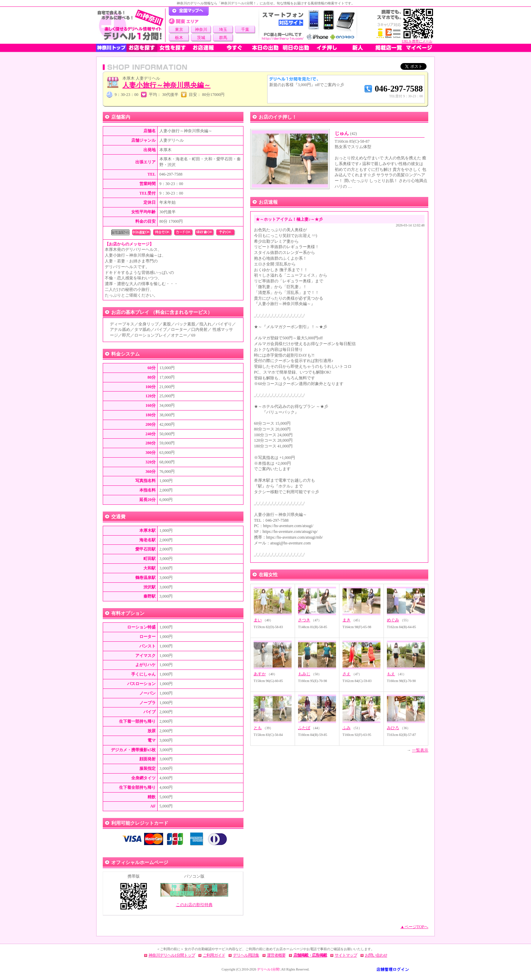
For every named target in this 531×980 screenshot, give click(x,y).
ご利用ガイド (214, 955)
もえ (391, 674)
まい (258, 620)
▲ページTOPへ (414, 927)
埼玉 (223, 29)
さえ (347, 674)
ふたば (304, 728)
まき (347, 620)
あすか (260, 674)
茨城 (201, 38)
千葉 (245, 29)
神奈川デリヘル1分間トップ (172, 955)
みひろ (393, 728)
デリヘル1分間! (269, 969)
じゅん (346, 133)
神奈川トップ (111, 48)
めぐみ (393, 620)
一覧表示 (420, 750)
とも (258, 728)
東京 (179, 29)
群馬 (223, 38)
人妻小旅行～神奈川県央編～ (166, 85)
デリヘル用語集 (246, 955)
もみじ (304, 674)
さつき (304, 620)
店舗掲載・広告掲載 (310, 955)
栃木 (179, 38)
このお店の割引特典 (194, 905)
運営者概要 (276, 955)
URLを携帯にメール (417, 41)
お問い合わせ (376, 955)
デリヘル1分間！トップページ (189, 11)
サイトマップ (346, 955)
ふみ (347, 728)
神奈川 (201, 29)
